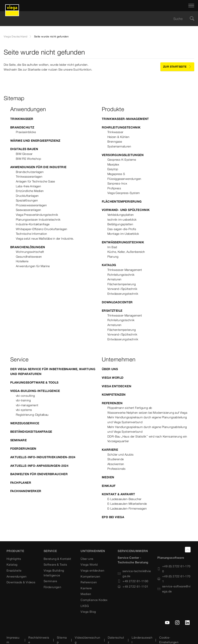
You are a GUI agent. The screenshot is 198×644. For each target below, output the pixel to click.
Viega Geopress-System (124, 193)
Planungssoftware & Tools (34, 382)
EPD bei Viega (113, 517)
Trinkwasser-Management (125, 119)
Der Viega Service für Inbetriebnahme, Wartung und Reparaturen (53, 371)
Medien (108, 477)
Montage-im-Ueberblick (123, 234)
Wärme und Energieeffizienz (35, 141)
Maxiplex (113, 164)
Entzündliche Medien (30, 191)
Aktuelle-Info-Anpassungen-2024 (39, 466)
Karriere (110, 450)
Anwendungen (16, 576)
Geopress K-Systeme (122, 160)
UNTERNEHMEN (93, 551)
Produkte (15, 551)
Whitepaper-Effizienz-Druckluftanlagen (42, 229)
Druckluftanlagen (27, 196)
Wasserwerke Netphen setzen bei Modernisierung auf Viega (147, 413)
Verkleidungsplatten (121, 215)
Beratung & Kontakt (57, 559)
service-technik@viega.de (134, 574)
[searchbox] (96, 19)
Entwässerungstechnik (123, 242)
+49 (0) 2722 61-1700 (174, 569)
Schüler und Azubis (120, 454)
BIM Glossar (24, 154)
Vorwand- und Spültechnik (126, 210)
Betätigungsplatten (120, 224)
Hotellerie (22, 261)
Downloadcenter (117, 302)
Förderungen (52, 587)
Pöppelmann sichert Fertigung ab (130, 408)
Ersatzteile (112, 311)
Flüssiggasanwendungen (124, 179)
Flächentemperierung (122, 201)
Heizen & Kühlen (118, 137)
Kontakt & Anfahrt (118, 494)
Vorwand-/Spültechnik (122, 289)
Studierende (115, 459)
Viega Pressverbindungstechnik (37, 215)
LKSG (85, 606)
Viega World (113, 378)
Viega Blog (88, 612)
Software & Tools (55, 565)
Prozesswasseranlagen (31, 205)
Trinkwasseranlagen (29, 176)
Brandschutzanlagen (30, 172)
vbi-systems (24, 410)
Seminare (18, 440)
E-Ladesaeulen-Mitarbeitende (127, 504)
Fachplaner (21, 483)
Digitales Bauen (24, 149)
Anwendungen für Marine (33, 266)
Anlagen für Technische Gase (35, 181)
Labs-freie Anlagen (28, 186)
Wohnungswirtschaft (30, 252)
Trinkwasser (22, 119)
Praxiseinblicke (26, 132)
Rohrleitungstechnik (121, 127)
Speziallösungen (27, 200)
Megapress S (116, 174)
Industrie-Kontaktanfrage (33, 224)
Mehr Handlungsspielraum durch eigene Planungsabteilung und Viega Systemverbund (147, 420)
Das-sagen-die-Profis (122, 229)
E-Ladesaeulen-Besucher (124, 499)
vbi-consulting (25, 396)
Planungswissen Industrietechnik (38, 220)
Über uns (110, 369)
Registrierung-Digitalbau (32, 415)
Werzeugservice (25, 423)
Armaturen (114, 279)
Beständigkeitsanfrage (31, 432)
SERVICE (50, 551)
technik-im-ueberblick (122, 220)
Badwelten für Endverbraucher (39, 474)
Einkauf (109, 486)
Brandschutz (22, 127)
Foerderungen (23, 449)
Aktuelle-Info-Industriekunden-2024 (43, 457)
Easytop (113, 169)
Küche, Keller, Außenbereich (126, 252)
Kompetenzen (114, 395)
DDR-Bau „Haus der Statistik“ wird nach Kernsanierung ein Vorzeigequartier (147, 439)
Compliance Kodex (94, 600)
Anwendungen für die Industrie (38, 167)
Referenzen (112, 403)
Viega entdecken (117, 386)
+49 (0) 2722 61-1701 (174, 579)
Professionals (116, 469)
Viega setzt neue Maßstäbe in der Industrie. (45, 238)
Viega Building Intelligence (54, 573)
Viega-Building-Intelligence (35, 391)
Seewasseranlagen (28, 210)
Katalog (109, 265)
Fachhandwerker (26, 491)
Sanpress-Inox (117, 183)
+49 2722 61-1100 (133, 581)
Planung (113, 257)
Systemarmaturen (119, 146)
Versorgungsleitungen (123, 155)
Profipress (114, 188)
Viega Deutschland (16, 36)
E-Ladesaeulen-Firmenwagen (127, 508)
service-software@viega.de (174, 589)
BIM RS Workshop (28, 159)
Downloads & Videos (21, 582)
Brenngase (115, 141)
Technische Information (32, 234)
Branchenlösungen (28, 247)
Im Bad (112, 247)
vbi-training (23, 400)
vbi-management (27, 405)
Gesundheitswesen (29, 257)
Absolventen (116, 464)
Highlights (14, 559)
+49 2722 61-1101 (133, 586)
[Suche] (192, 19)
